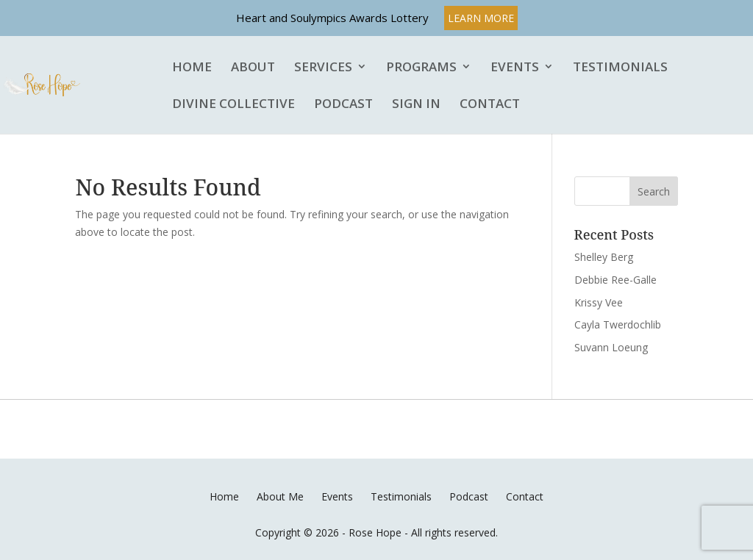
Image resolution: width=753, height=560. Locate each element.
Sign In (416, 104)
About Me (280, 496)
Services (323, 68)
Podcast (343, 104)
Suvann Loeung (611, 347)
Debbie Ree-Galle (615, 280)
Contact (490, 104)
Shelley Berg (604, 257)
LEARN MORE (481, 18)
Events (515, 68)
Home (192, 68)
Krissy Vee (599, 302)
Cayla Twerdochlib (618, 324)
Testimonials (620, 68)
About (253, 68)
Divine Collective (233, 104)
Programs (421, 68)
